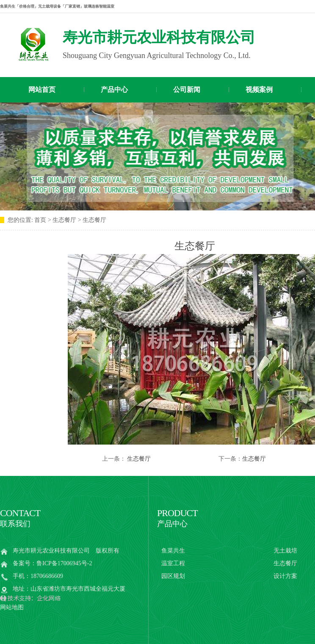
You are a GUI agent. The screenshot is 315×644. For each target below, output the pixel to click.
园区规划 (173, 576)
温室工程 (173, 563)
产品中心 (114, 90)
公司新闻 (187, 90)
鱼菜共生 (173, 551)
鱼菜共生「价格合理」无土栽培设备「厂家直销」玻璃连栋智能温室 (57, 6)
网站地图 (12, 607)
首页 (40, 220)
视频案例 (259, 90)
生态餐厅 (139, 459)
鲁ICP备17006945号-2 (64, 563)
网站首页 (42, 90)
